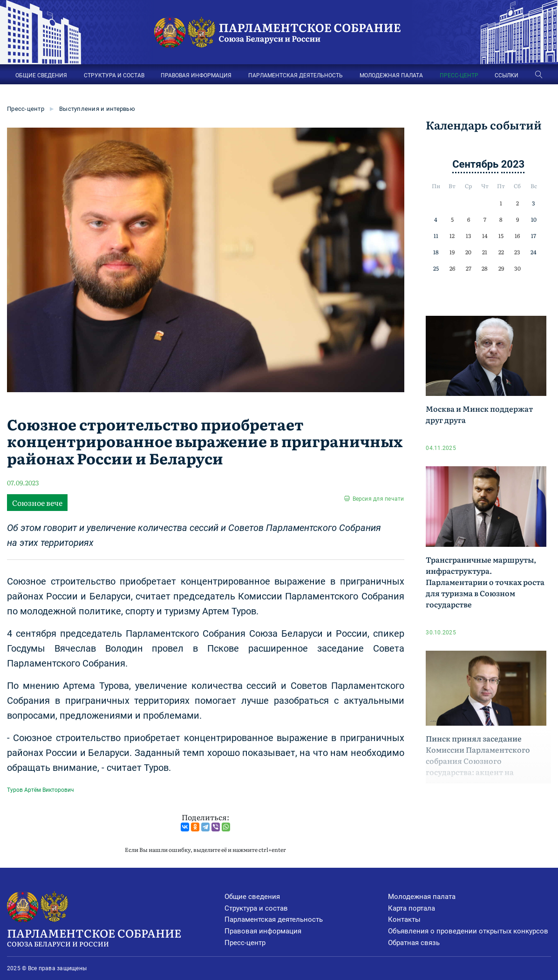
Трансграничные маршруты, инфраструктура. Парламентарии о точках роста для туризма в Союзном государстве (485, 582)
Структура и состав (256, 908)
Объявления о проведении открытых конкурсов (468, 931)
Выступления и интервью (97, 109)
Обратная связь (414, 943)
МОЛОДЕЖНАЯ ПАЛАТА (391, 75)
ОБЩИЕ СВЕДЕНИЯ (41, 75)
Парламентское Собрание (116, 937)
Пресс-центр (26, 109)
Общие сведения (252, 897)
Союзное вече (37, 503)
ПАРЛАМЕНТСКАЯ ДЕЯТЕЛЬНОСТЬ (296, 75)
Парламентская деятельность (274, 919)
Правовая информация (263, 931)
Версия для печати (378, 499)
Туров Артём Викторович (41, 790)
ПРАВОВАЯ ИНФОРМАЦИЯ (196, 75)
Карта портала (412, 908)
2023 (513, 164)
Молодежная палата (422, 897)
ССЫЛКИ (507, 75)
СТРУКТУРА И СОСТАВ (114, 75)
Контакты (404, 919)
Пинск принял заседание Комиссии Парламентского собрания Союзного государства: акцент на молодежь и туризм (478, 761)
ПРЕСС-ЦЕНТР (459, 75)
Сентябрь (475, 164)
